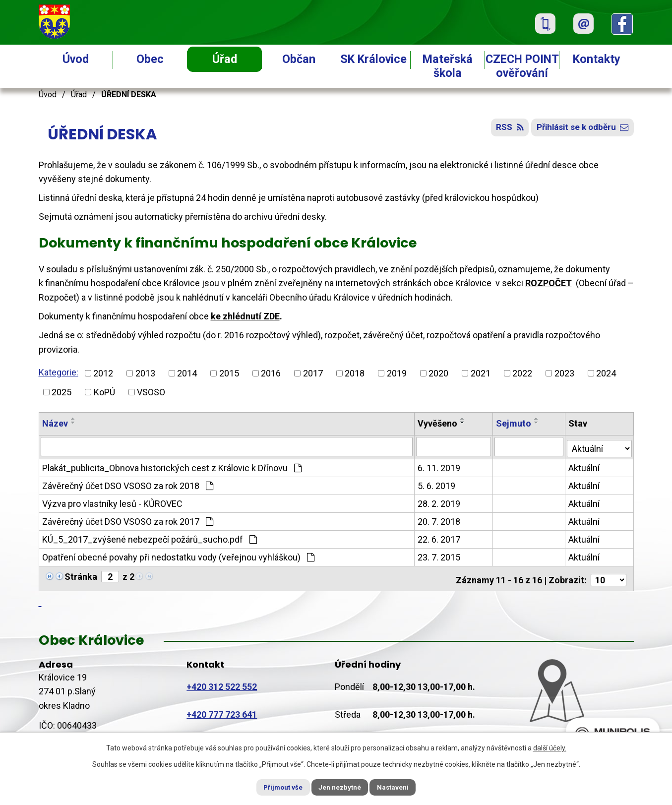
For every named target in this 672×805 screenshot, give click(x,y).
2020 (438, 373)
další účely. (550, 747)
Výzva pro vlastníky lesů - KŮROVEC (112, 502)
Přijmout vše (276, 787)
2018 (355, 373)
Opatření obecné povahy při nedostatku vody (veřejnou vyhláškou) (178, 556)
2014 (187, 373)
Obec (150, 59)
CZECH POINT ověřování (522, 66)
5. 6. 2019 (437, 484)
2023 (564, 373)
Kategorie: (59, 372)
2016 (271, 373)
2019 (397, 373)
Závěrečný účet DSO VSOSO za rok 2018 (128, 484)
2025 (61, 392)
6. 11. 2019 (439, 466)
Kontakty (597, 59)
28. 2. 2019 (439, 502)
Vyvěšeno (438, 423)
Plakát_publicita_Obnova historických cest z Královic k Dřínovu (172, 466)
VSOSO (151, 392)
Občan (299, 59)
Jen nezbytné (340, 787)
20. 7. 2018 (439, 520)
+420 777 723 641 (222, 710)
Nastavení (401, 787)
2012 (103, 373)
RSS (501, 130)
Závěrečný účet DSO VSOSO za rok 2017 (128, 520)
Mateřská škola (448, 66)
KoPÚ (104, 392)
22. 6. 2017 (439, 538)
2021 (481, 373)
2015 (229, 373)
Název (55, 423)
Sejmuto (514, 423)
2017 (313, 373)
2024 (606, 373)
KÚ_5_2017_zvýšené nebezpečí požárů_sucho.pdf (150, 538)
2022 (522, 373)
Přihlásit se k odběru (580, 130)
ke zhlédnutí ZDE (245, 316)
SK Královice (373, 59)
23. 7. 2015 (439, 556)
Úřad (225, 59)
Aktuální (584, 466)
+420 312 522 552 (222, 682)
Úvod (76, 59)
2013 (145, 373)
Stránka (81, 575)
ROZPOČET (549, 283)
